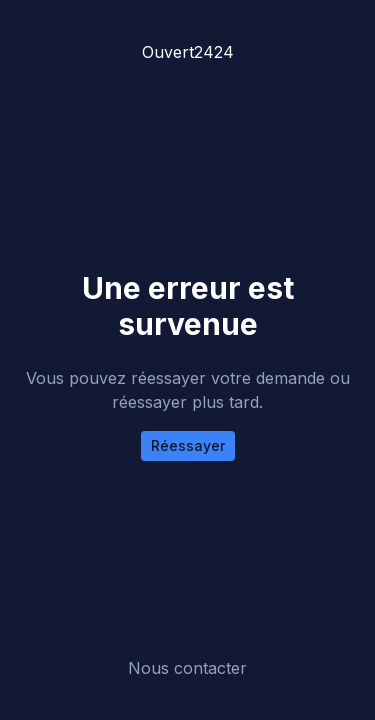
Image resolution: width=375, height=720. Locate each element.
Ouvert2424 (188, 52)
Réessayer (188, 445)
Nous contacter (187, 668)
